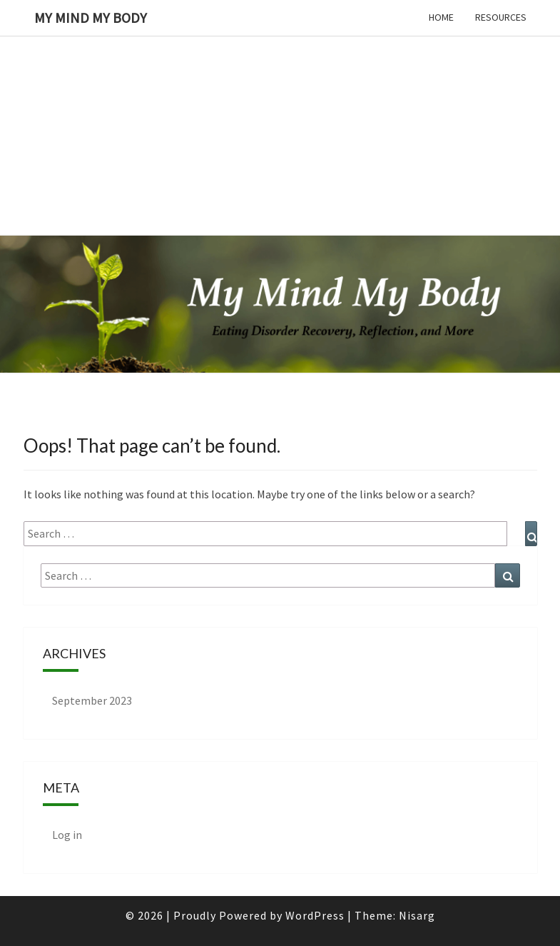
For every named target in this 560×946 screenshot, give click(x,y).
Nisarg (417, 915)
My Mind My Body (91, 17)
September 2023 (92, 700)
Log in (67, 835)
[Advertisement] (280, 100)
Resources (501, 17)
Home (441, 17)
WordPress (315, 915)
